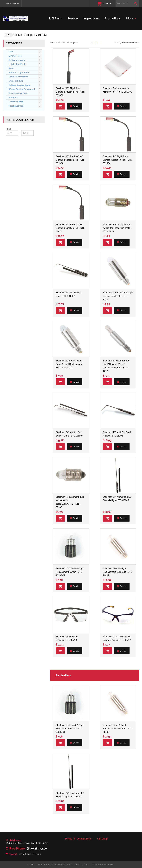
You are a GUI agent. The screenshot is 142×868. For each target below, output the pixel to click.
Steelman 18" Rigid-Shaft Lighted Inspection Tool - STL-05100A (70, 92)
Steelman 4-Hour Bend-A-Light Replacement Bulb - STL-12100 (118, 296)
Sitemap (102, 839)
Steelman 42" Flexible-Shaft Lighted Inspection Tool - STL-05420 (70, 228)
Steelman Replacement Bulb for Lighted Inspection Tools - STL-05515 (117, 228)
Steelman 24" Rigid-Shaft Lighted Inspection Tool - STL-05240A (118, 160)
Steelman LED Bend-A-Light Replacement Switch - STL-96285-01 (70, 572)
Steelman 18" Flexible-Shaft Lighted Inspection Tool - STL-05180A (70, 160)
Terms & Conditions (78, 839)
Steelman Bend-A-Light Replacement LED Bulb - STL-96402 (118, 572)
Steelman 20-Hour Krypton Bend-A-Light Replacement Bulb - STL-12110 (69, 364)
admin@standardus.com (30, 854)
